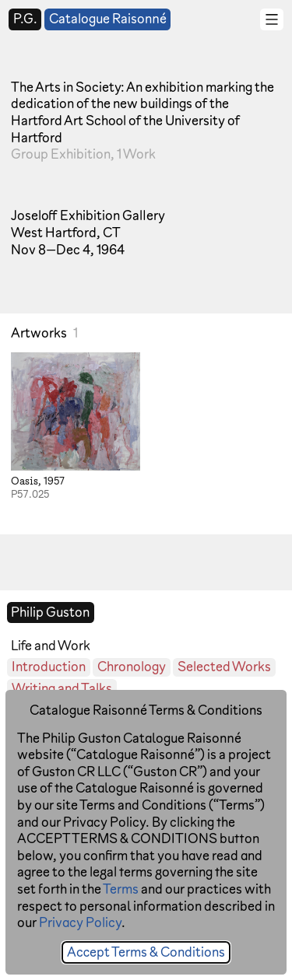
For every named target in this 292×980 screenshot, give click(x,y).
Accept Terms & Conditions (146, 952)
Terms (121, 889)
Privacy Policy (80, 922)
